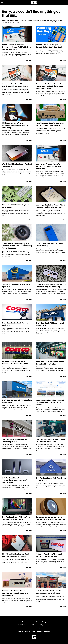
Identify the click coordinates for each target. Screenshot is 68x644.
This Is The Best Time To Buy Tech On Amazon (16, 206)
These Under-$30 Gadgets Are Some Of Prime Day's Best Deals (49, 46)
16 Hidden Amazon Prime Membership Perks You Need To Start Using (15, 125)
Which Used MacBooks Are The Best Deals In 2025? (17, 165)
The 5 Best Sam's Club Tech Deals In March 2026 (17, 401)
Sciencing (40, 631)
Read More (29, 60)
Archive (31, 622)
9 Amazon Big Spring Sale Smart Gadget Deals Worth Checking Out (50, 518)
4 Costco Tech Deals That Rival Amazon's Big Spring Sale (49, 555)
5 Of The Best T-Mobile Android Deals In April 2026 (15, 440)
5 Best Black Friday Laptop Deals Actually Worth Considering (16, 555)
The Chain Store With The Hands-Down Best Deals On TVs (50, 363)
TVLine (34, 631)
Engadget (21, 631)
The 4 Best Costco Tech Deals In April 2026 (15, 324)
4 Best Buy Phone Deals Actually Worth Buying (49, 245)
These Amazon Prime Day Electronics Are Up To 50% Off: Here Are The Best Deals (17, 47)
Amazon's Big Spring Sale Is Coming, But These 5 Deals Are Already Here (15, 593)
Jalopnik (27, 631)
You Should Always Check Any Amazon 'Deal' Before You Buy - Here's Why (49, 166)
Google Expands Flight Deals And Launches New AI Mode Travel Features (50, 403)
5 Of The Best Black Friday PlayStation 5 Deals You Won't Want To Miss (15, 480)
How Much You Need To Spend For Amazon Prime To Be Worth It (50, 124)
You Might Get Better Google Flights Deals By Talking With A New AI (51, 206)
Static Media (26, 625)
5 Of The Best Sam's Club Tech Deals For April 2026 (51, 479)
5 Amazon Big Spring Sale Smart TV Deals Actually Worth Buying (51, 285)
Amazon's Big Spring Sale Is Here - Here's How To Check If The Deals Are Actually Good (50, 86)
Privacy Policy (41, 622)
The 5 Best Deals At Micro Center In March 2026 (50, 324)
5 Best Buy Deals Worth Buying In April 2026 (16, 285)
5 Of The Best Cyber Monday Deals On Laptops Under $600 (50, 440)
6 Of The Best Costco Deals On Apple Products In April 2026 (48, 592)
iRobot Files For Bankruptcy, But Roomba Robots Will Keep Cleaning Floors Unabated (17, 246)
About (24, 622)
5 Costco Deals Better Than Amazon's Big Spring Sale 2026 (15, 363)
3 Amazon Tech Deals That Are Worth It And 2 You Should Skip (15, 85)
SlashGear (47, 631)
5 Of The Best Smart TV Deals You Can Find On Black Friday (16, 518)
